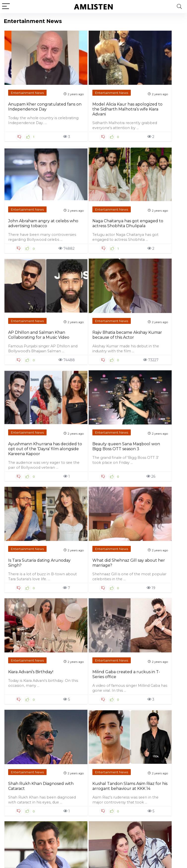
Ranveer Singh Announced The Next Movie (114, 608)
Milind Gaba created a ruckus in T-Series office (160, 359)
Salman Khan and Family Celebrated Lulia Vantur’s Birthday (116, 754)
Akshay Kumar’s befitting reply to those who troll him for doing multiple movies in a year (25, 759)
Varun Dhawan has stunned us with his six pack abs (69, 754)
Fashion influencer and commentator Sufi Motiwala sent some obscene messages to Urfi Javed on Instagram (159, 622)
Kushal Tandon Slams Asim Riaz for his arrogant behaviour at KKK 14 (70, 483)
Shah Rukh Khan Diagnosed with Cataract (25, 479)
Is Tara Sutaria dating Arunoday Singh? (25, 359)
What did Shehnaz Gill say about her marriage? (69, 362)
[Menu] (6, 7)
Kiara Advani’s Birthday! (111, 357)
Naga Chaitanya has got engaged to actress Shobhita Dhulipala (160, 101)
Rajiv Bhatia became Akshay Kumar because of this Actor (69, 228)
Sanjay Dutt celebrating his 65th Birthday (157, 479)
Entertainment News (23, 73)
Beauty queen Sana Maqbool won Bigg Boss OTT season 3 (157, 228)
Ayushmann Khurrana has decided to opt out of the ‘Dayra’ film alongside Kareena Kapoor (115, 233)
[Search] (179, 7)
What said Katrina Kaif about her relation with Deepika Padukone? (160, 756)
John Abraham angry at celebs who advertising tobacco (114, 99)
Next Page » (113, 824)
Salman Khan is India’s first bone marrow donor (114, 479)
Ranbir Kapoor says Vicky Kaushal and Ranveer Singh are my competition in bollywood (68, 617)
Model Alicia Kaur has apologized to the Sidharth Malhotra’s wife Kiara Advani (71, 101)
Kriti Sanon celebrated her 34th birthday (23, 608)
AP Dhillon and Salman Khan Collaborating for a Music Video (25, 228)
